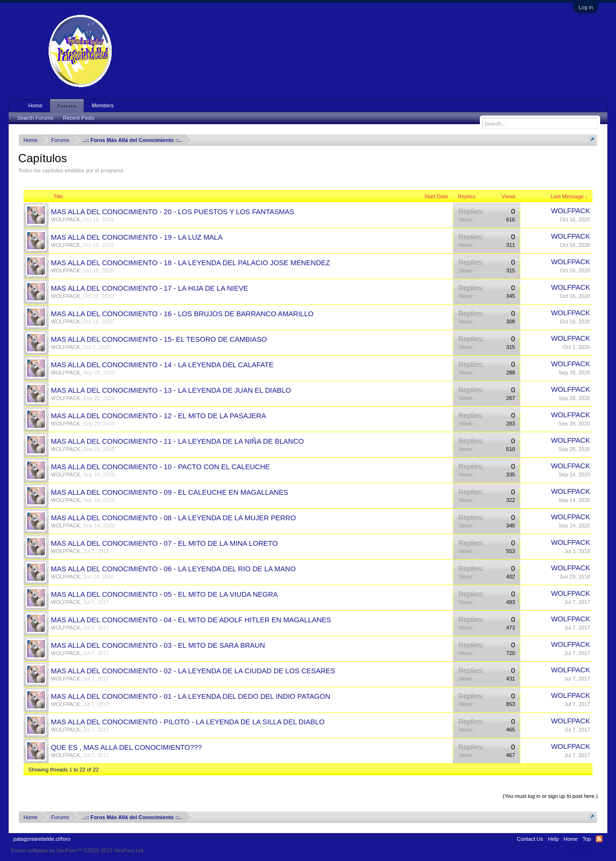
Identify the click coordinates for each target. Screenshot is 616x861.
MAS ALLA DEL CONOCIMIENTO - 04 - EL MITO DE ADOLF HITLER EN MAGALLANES (191, 620)
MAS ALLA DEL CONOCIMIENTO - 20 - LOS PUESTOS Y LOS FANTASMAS (173, 212)
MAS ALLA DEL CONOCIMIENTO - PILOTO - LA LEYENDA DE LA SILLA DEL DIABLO (188, 722)
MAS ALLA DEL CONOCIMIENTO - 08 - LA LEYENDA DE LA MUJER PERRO (173, 518)
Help (553, 839)
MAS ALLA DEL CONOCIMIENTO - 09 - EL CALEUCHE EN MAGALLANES (170, 492)
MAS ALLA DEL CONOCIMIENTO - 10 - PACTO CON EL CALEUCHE (160, 467)
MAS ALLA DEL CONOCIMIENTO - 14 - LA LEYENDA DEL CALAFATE (162, 365)
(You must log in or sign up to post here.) (550, 796)
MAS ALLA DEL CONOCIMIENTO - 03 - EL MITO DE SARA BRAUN (158, 645)
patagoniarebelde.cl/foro (42, 839)
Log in (586, 7)
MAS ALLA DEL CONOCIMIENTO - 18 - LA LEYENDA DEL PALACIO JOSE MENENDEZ (191, 263)
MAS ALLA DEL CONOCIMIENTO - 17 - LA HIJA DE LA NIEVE (150, 288)
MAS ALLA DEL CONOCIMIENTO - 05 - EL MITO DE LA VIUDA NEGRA (165, 594)
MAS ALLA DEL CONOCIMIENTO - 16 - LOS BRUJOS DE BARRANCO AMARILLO (182, 314)
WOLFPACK (66, 219)
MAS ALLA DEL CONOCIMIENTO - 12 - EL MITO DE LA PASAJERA (159, 416)
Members (103, 105)
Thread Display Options (308, 784)
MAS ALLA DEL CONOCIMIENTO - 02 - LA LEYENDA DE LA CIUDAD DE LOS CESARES (193, 671)
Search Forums (35, 118)
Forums (67, 106)
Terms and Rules (585, 850)
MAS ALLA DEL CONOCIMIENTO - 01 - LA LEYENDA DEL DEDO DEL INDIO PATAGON (191, 696)
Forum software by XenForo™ (78, 850)
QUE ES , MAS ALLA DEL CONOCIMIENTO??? (127, 747)
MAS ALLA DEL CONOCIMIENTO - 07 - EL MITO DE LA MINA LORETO (164, 543)
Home (35, 105)
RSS (599, 839)
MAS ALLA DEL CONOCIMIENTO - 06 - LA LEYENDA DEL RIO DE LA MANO (173, 569)
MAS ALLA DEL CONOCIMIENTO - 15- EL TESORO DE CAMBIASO (159, 339)
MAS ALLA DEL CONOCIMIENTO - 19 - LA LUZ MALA (137, 237)
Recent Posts (79, 118)
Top (587, 839)
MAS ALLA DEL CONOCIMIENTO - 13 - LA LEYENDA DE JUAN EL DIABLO (171, 390)
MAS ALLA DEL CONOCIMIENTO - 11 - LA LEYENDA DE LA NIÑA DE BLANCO (177, 441)
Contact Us (530, 839)
